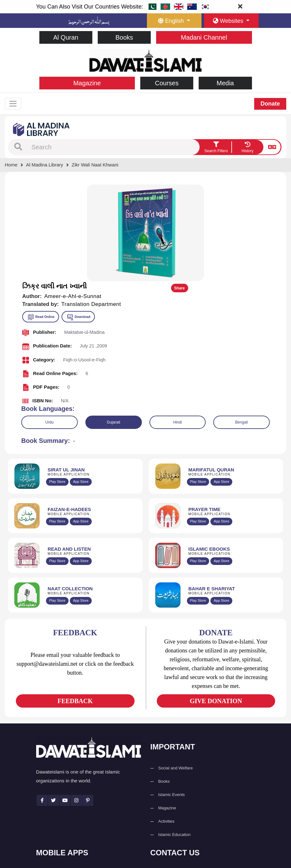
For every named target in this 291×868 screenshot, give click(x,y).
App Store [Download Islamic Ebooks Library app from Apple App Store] (221, 464)
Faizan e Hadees (60, 816)
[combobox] (115, 148)
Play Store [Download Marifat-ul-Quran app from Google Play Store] (198, 385)
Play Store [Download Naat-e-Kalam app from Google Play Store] (57, 503)
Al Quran (66, 37)
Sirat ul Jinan (56, 777)
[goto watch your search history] (248, 148)
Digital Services (58, 830)
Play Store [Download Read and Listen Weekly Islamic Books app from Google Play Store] (57, 464)
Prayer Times (56, 803)
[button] (18, 148)
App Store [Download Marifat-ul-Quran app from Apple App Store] (221, 385)
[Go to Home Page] (145, 60)
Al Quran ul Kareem (62, 790)
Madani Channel (204, 37)
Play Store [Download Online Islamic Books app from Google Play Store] (198, 464)
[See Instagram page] (76, 703)
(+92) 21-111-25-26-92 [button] (182, 791)
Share (265, 191)
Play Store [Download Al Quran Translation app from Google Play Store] (57, 385)
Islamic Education (175, 737)
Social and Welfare (176, 671)
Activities (166, 724)
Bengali (241, 325)
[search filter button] (216, 148)
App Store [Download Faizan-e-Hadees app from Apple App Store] (81, 424)
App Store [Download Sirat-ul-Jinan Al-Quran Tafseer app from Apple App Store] (81, 385)
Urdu (50, 325)
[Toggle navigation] (14, 104)
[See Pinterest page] (88, 703)
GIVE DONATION (216, 604)
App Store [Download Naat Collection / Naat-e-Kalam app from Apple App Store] (81, 503)
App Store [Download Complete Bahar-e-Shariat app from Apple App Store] (221, 503)
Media (225, 83)
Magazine (87, 83)
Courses (167, 83)
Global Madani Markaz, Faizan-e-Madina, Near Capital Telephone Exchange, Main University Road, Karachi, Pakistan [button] (204, 827)
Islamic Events (172, 697)
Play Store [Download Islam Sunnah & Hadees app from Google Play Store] (57, 424)
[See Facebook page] (42, 703)
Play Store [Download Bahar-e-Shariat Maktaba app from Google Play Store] (198, 503)
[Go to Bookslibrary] (42, 130)
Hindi (178, 325)
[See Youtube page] (65, 703)
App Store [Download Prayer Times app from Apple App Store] (221, 424)
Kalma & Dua (56, 843)
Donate (270, 104)
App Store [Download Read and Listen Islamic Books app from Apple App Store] (81, 464)
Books (124, 37)
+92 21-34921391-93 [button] (181, 777)
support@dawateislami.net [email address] (186, 804)
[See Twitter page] (53, 703)
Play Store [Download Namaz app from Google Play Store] (198, 424)
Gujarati (114, 325)
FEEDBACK (75, 604)
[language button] (174, 21)
